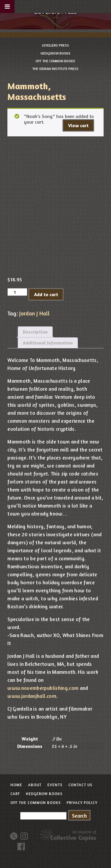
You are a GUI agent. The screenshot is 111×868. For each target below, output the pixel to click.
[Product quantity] (17, 292)
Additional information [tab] (48, 343)
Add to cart (46, 294)
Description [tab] (35, 332)
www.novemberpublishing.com (43, 688)
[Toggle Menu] (7, 7)
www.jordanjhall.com (32, 696)
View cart (78, 125)
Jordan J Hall (34, 313)
